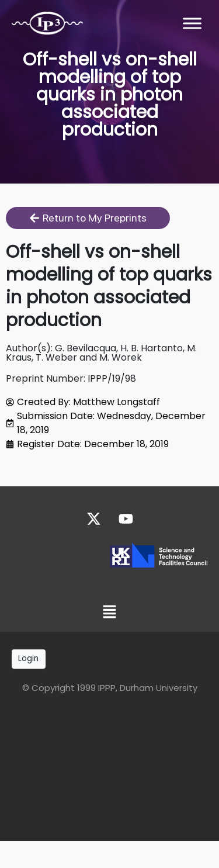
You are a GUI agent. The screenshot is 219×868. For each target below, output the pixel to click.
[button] (109, 613)
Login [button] (28, 658)
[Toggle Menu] (192, 23)
